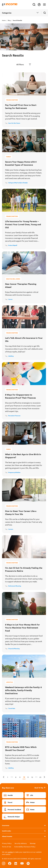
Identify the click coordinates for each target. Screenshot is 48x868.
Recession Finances (14, 416)
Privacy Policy (7, 843)
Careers (11, 529)
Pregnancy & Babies (14, 472)
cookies (10, 852)
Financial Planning (14, 648)
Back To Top (40, 788)
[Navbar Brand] (10, 5)
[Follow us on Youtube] (22, 863)
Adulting (11, 356)
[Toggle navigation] (44, 5)
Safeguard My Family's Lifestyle (18, 183)
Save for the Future (14, 123)
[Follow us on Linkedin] (16, 863)
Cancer (10, 299)
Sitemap (33, 843)
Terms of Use (7, 847)
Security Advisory (21, 843)
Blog (9, 20)
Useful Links (7, 831)
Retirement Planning (15, 586)
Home (4, 20)
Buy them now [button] (8, 788)
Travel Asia (12, 708)
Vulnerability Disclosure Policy (25, 847)
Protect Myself (13, 245)
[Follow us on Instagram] (4, 863)
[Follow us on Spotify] (28, 863)
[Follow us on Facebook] (10, 863)
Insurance (6, 825)
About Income (7, 836)
